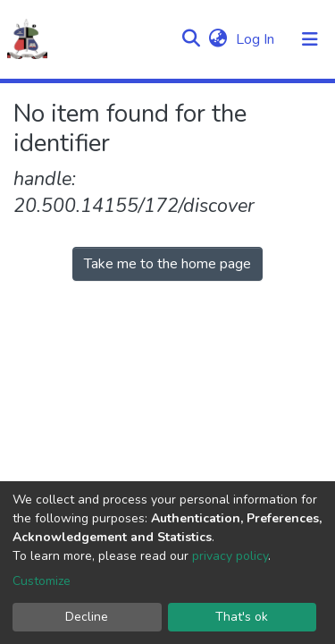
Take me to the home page (167, 264)
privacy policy (230, 556)
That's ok (242, 617)
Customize (42, 581)
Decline (87, 617)
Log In (257, 39)
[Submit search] (191, 39)
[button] (218, 39)
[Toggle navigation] (310, 39)
